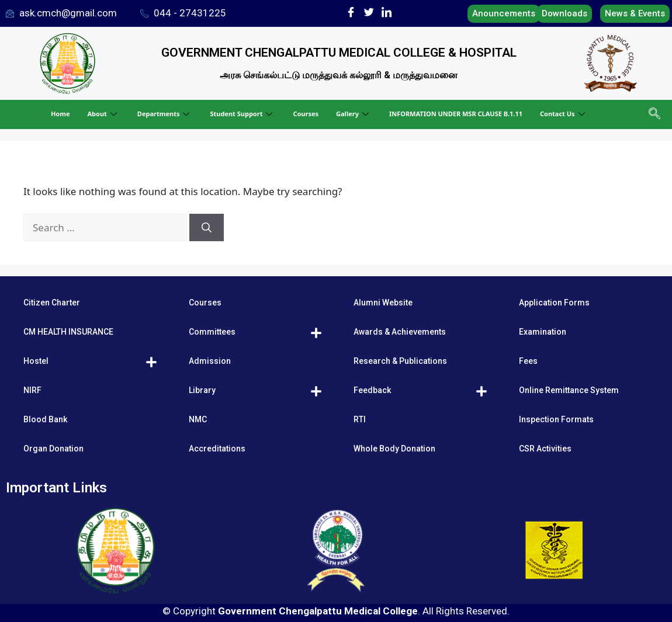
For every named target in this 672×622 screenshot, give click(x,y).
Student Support (243, 114)
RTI (360, 419)
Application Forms (554, 303)
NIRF (32, 390)
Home (60, 114)
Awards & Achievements (400, 332)
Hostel (36, 361)
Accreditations (217, 449)
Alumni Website (383, 303)
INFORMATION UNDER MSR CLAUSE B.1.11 (456, 114)
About (103, 114)
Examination (543, 332)
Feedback (372, 390)
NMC (198, 419)
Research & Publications (400, 361)
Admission (210, 361)
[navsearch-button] (653, 114)
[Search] (207, 228)
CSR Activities (545, 449)
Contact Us (564, 114)
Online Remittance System (569, 390)
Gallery (354, 114)
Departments (165, 114)
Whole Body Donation (394, 449)
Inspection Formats (556, 419)
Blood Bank (45, 419)
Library (202, 390)
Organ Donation (53, 449)
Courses (306, 114)
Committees (212, 332)
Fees (528, 361)
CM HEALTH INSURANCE (68, 332)
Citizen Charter (52, 303)
